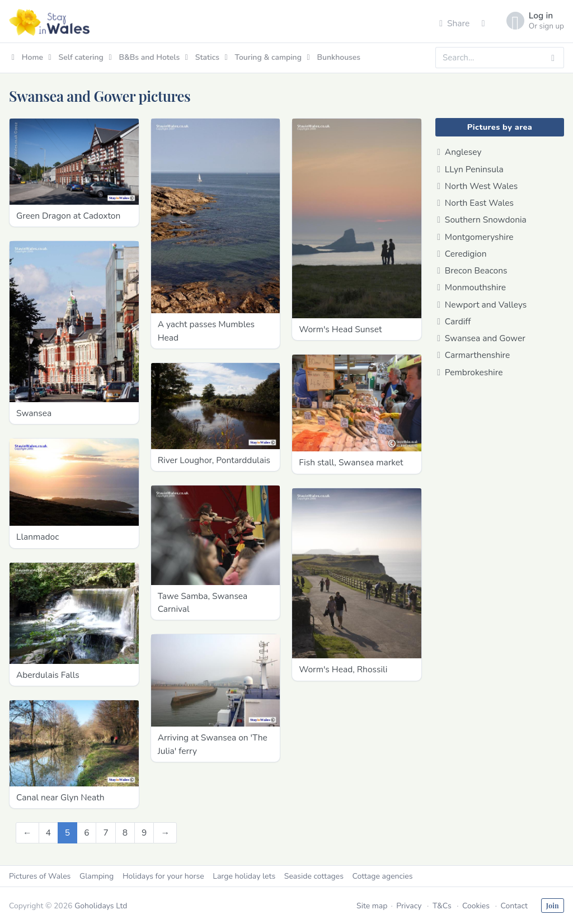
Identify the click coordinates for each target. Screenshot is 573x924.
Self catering (76, 57)
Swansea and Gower (481, 338)
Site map (372, 906)
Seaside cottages (314, 876)
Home (27, 57)
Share (454, 23)
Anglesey (459, 152)
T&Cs (442, 906)
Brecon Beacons (472, 270)
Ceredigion (462, 254)
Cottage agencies (383, 876)
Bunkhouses (334, 57)
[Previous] (27, 833)
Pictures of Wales (40, 876)
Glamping (97, 876)
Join (553, 906)
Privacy (409, 906)
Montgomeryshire (475, 237)
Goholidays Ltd (101, 906)
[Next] (165, 833)
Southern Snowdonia (482, 220)
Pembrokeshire (470, 372)
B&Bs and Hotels (144, 57)
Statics (202, 57)
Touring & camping (263, 57)
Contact (514, 906)
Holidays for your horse (163, 876)
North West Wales (477, 186)
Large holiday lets (244, 876)
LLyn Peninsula (470, 169)
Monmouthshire (471, 287)
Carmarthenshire (473, 355)
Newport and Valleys (482, 305)
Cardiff (454, 321)
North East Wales (475, 203)
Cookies (476, 906)
